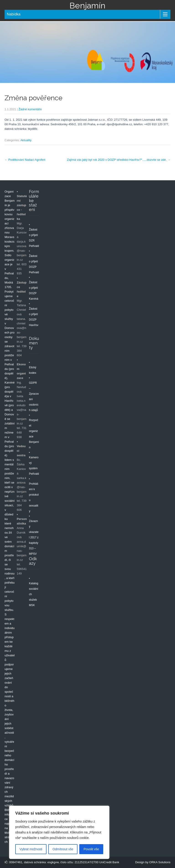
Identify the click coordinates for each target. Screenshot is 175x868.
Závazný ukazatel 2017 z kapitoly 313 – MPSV (34, 537)
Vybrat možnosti (31, 849)
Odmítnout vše (63, 849)
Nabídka (14, 14)
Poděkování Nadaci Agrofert (25, 160)
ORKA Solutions (160, 862)
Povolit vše (91, 849)
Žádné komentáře (30, 109)
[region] (59, 832)
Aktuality (26, 140)
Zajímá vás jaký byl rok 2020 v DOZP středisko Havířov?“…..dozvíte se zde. (119, 160)
